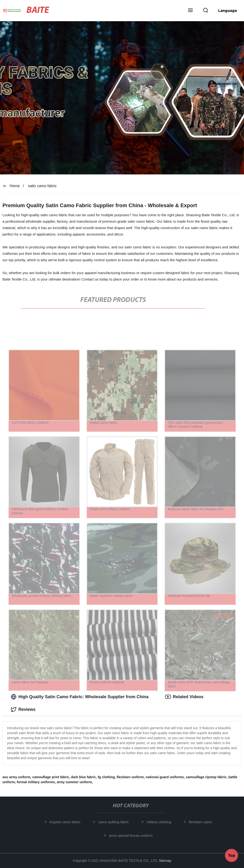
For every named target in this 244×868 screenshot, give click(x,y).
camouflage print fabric (51, 777)
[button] (190, 11)
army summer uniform (74, 782)
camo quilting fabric (115, 822)
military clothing (161, 822)
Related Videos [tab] (184, 697)
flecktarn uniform (130, 777)
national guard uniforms (165, 777)
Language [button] (228, 10)
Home (15, 186)
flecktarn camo (202, 822)
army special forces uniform (133, 835)
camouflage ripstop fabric (206, 777)
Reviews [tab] (23, 709)
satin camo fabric (42, 186)
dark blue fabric (83, 777)
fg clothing (106, 777)
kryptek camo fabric (67, 822)
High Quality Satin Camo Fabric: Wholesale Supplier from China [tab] (80, 697)
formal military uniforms (36, 782)
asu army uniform (16, 777)
